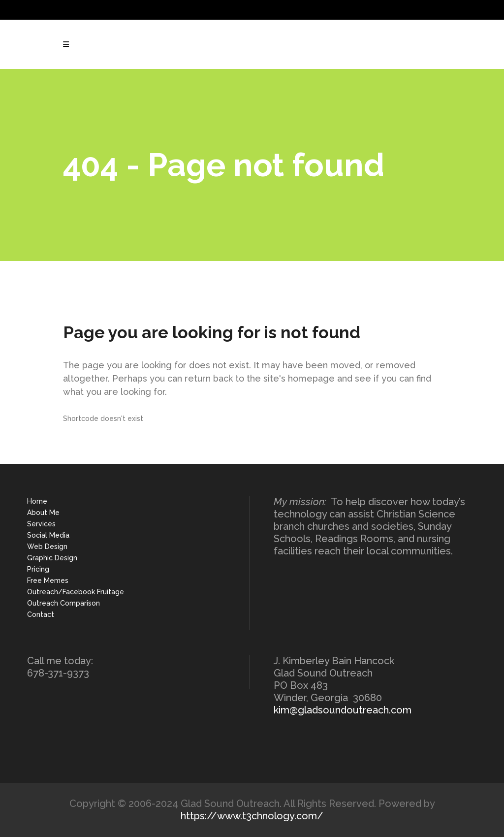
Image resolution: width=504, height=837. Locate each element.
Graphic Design (52, 558)
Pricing (38, 569)
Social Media (48, 535)
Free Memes (48, 580)
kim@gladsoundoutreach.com (343, 710)
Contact (41, 614)
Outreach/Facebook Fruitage (76, 592)
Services (41, 524)
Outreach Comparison (63, 603)
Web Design (47, 547)
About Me (43, 513)
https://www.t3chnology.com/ (252, 816)
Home (37, 501)
